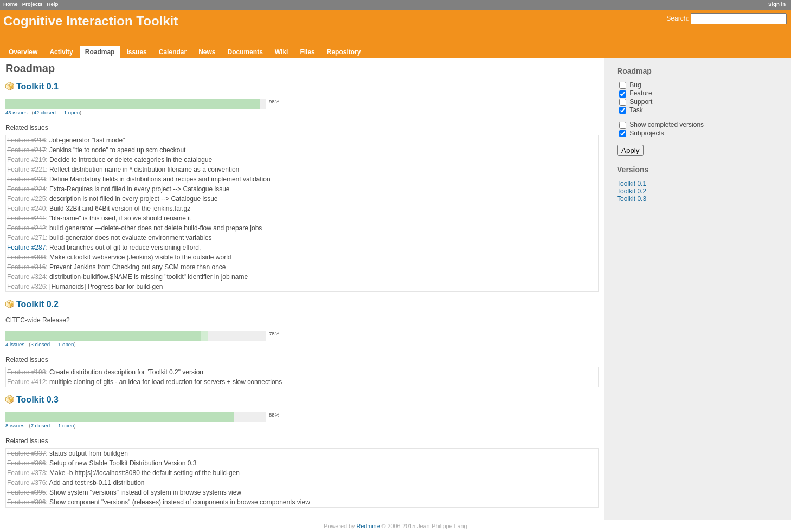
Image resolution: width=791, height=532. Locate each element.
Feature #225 (26, 199)
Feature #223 (26, 179)
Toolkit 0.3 (632, 199)
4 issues (15, 344)
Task (631, 110)
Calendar (173, 52)
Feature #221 (26, 170)
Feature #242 (26, 228)
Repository (344, 52)
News (207, 52)
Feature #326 (26, 287)
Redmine (368, 526)
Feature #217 (26, 150)
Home (11, 4)
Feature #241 (26, 218)
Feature (636, 93)
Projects (33, 4)
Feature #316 (26, 267)
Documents (245, 52)
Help (53, 4)
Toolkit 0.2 (632, 191)
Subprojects (642, 133)
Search (677, 18)
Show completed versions (661, 125)
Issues (136, 52)
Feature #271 (26, 238)
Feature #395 (26, 492)
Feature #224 (26, 189)
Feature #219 (26, 160)
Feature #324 (26, 277)
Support (636, 102)
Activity (61, 52)
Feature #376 (26, 483)
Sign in (777, 4)
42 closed (45, 112)
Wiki (282, 52)
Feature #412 (26, 382)
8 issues (15, 426)
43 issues (17, 112)
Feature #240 (26, 209)
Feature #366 (26, 463)
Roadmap (100, 52)
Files (307, 52)
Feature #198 (26, 372)
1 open (72, 112)
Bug (630, 85)
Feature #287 (26, 248)
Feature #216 (26, 140)
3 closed (40, 344)
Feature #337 (26, 453)
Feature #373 (26, 473)
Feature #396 (26, 502)
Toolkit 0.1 (632, 184)
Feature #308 (26, 257)
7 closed (40, 426)
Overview (23, 52)
